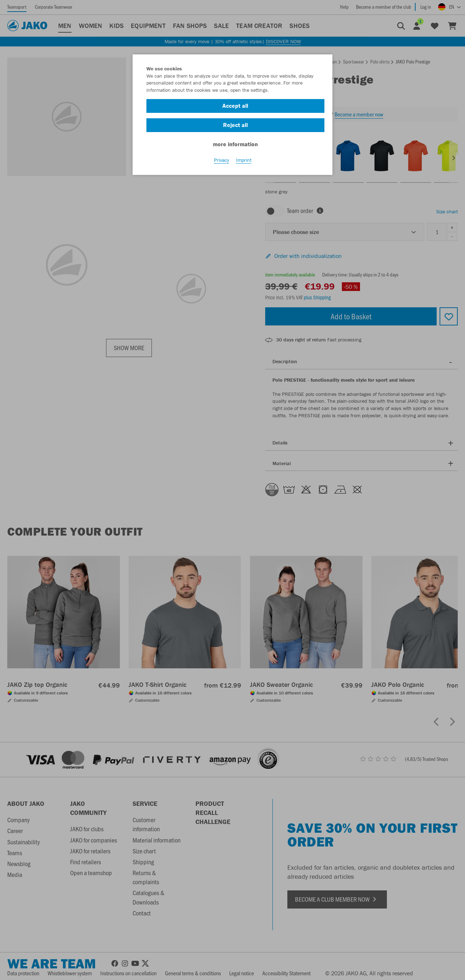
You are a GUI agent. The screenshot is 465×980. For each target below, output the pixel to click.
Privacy (222, 160)
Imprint (244, 160)
